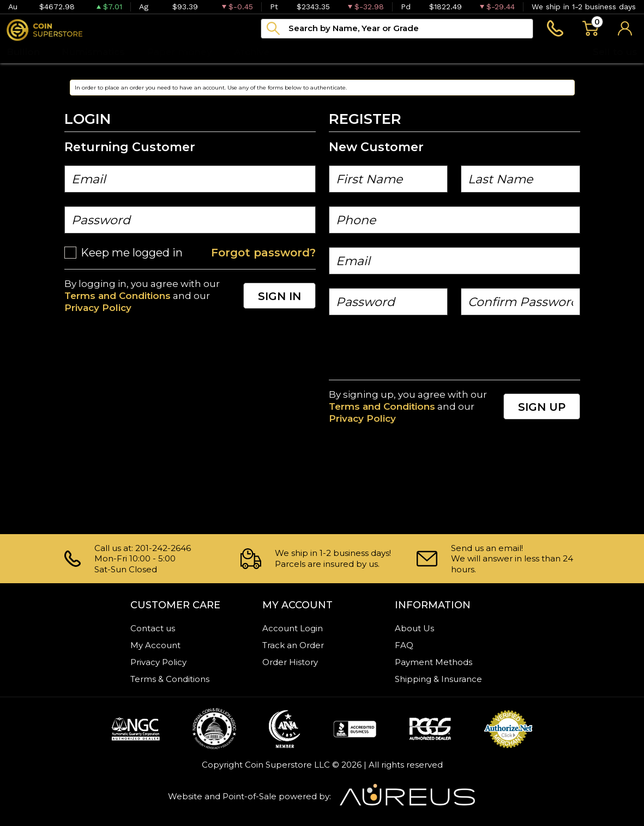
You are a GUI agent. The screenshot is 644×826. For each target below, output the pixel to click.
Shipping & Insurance (438, 679)
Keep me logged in (132, 253)
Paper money (179, 52)
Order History (290, 662)
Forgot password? (263, 253)
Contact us (153, 628)
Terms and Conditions (118, 296)
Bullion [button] (23, 52)
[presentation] (412, 350)
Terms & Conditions (170, 679)
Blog (303, 52)
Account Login (293, 628)
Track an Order (293, 645)
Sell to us (615, 52)
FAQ (404, 645)
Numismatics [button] (93, 52)
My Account (155, 645)
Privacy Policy (98, 308)
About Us (414, 628)
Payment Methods (434, 662)
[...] (397, 29)
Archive (252, 52)
